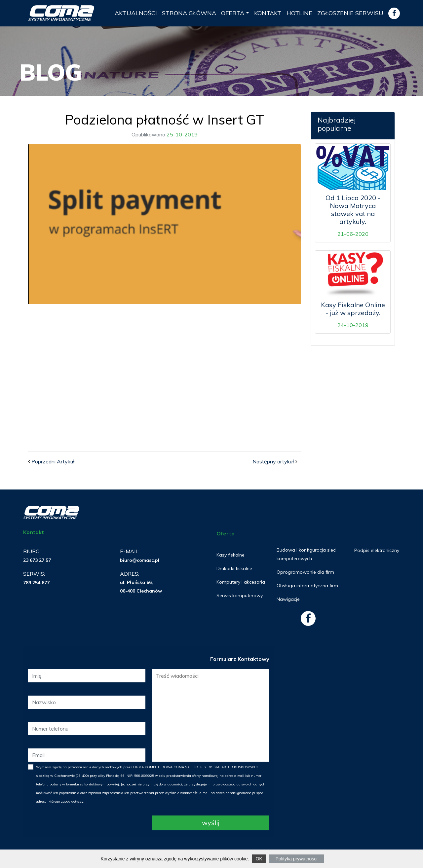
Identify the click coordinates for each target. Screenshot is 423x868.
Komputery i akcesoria (241, 582)
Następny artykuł (273, 461)
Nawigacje (288, 599)
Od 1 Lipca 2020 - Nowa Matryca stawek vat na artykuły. (353, 210)
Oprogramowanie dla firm (305, 572)
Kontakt (268, 13)
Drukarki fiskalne (234, 568)
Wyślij (211, 823)
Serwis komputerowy (240, 596)
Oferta (233, 13)
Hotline (299, 13)
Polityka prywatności (297, 859)
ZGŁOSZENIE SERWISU (350, 13)
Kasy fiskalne (231, 555)
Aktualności (136, 13)
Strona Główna (189, 13)
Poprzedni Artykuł (53, 461)
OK (259, 859)
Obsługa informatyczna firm (307, 586)
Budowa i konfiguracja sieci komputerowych (307, 554)
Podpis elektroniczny (377, 550)
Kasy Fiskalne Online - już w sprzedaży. (353, 309)
